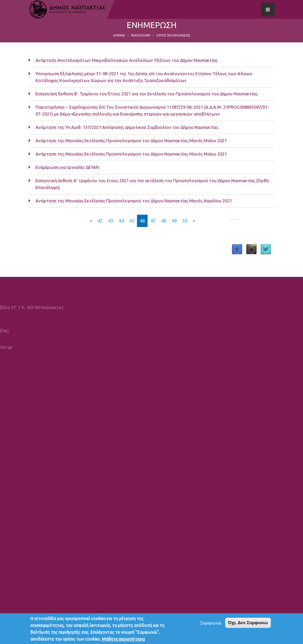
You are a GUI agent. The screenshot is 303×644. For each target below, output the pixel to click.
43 (111, 221)
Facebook (237, 250)
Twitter (266, 250)
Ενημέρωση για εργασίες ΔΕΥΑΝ (67, 167)
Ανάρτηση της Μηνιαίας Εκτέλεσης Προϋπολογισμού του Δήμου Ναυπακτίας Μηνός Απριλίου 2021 (134, 201)
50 (185, 221)
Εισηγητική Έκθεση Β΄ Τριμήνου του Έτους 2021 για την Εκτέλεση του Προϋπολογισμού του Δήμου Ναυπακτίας (147, 94)
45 (132, 221)
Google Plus (251, 250)
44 (121, 221)
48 (164, 221)
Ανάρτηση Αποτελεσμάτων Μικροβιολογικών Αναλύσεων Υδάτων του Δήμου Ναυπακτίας (127, 60)
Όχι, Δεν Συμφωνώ (248, 624)
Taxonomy (141, 35)
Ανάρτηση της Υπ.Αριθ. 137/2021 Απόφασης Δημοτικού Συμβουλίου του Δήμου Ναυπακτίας (127, 127)
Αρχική (119, 35)
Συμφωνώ (211, 625)
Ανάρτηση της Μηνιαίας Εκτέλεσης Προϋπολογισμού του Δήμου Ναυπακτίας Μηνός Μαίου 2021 (131, 140)
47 (153, 221)
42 (100, 221)
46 (142, 221)
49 (174, 221)
